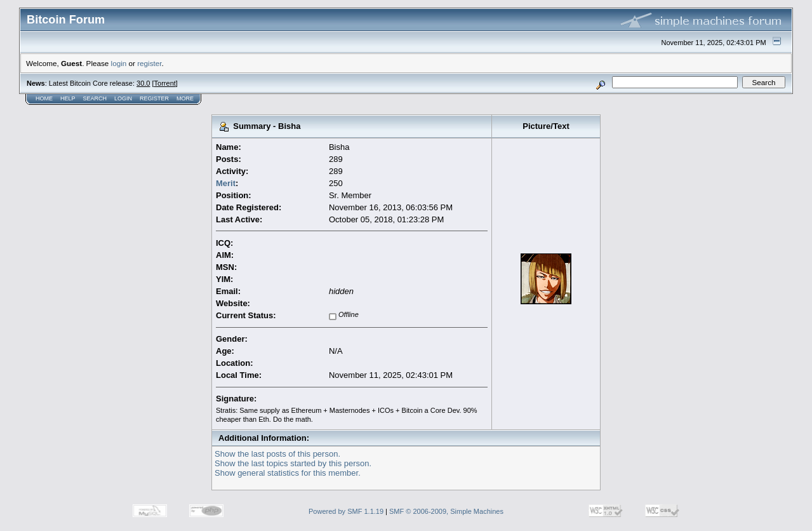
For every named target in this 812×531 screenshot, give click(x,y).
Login (123, 98)
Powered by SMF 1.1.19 (346, 511)
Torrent (165, 83)
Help (68, 98)
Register (154, 98)
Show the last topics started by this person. (293, 463)
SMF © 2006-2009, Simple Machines (446, 511)
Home (44, 98)
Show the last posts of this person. (277, 454)
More (185, 98)
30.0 (143, 83)
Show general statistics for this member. (288, 473)
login (119, 63)
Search (95, 98)
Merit (226, 183)
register (149, 63)
